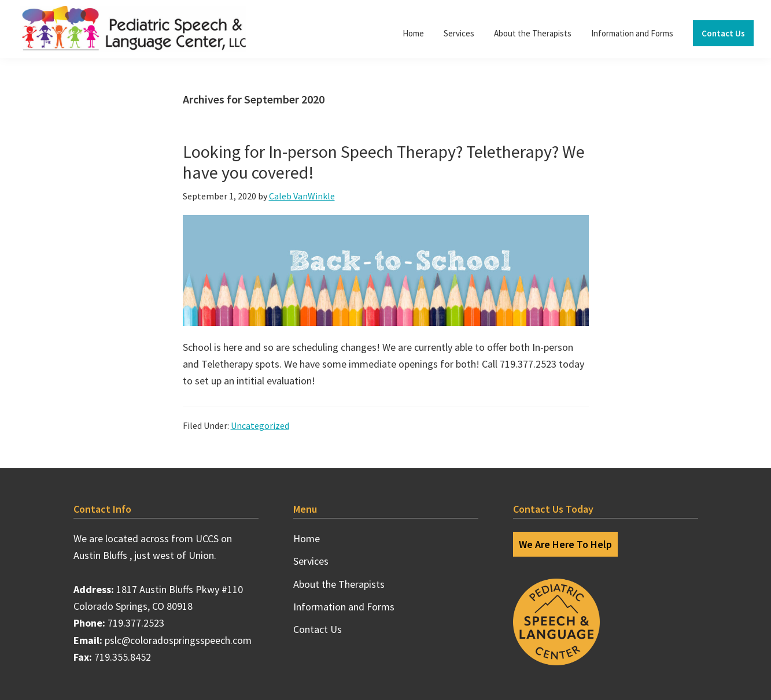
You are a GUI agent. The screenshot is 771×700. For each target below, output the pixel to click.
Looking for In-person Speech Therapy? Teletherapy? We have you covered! (384, 162)
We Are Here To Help (565, 544)
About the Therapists (339, 584)
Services (311, 561)
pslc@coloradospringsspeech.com (178, 640)
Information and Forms (344, 607)
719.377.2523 (136, 623)
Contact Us (318, 629)
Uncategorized (260, 425)
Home (307, 538)
